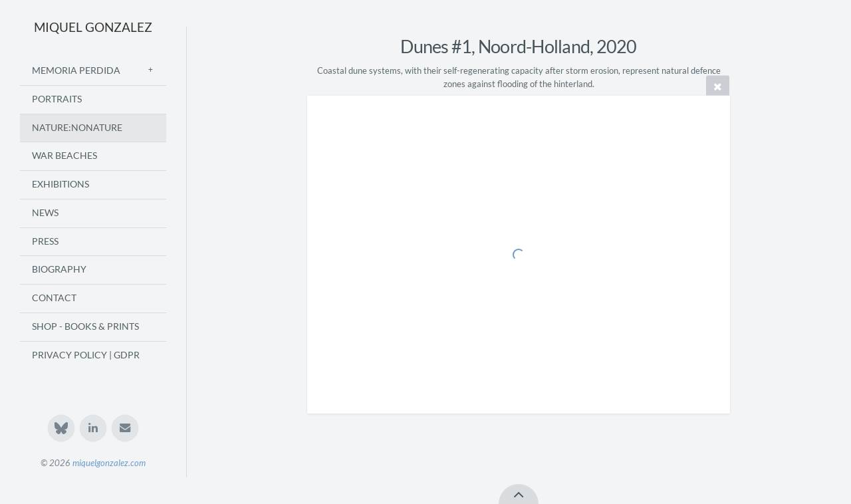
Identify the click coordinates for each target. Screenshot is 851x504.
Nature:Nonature (77, 128)
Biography (59, 269)
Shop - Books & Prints (85, 326)
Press (45, 241)
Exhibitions (61, 184)
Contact (54, 298)
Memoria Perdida (76, 70)
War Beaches (64, 156)
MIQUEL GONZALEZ (93, 27)
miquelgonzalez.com (109, 463)
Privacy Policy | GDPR (86, 355)
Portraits (57, 99)
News (45, 213)
